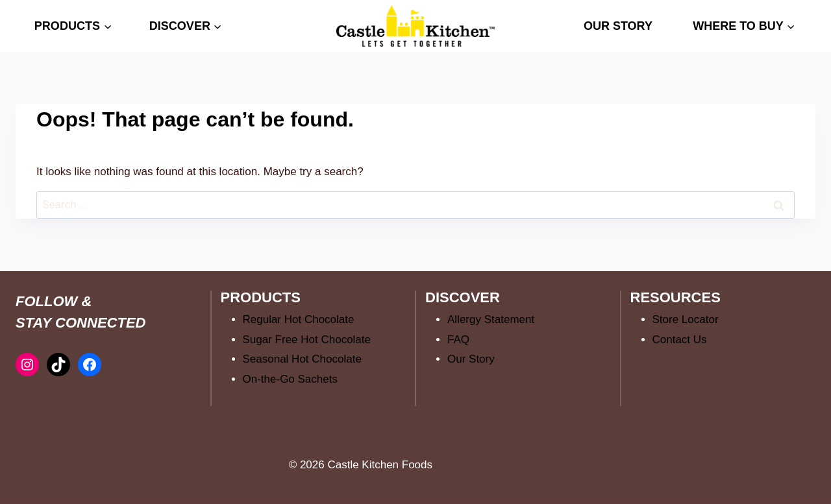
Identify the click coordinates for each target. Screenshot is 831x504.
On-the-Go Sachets (290, 379)
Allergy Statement (491, 319)
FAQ (458, 340)
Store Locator (686, 319)
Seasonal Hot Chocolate (302, 359)
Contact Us (680, 340)
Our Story (471, 359)
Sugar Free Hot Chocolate (307, 340)
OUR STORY (618, 26)
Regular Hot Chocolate (299, 319)
